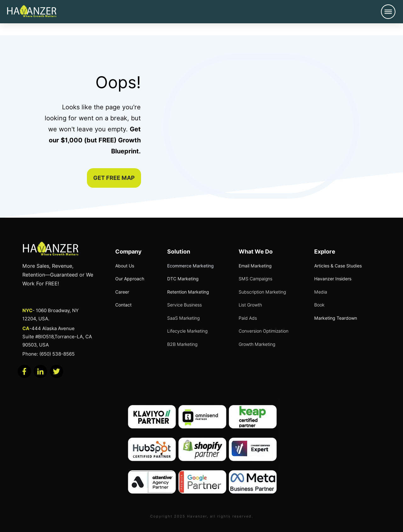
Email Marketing (255, 266)
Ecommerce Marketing (190, 266)
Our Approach (130, 279)
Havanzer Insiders (333, 279)
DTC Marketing (183, 279)
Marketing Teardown (336, 318)
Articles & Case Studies (338, 266)
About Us (125, 266)
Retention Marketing (188, 292)
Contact (123, 305)
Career (122, 292)
